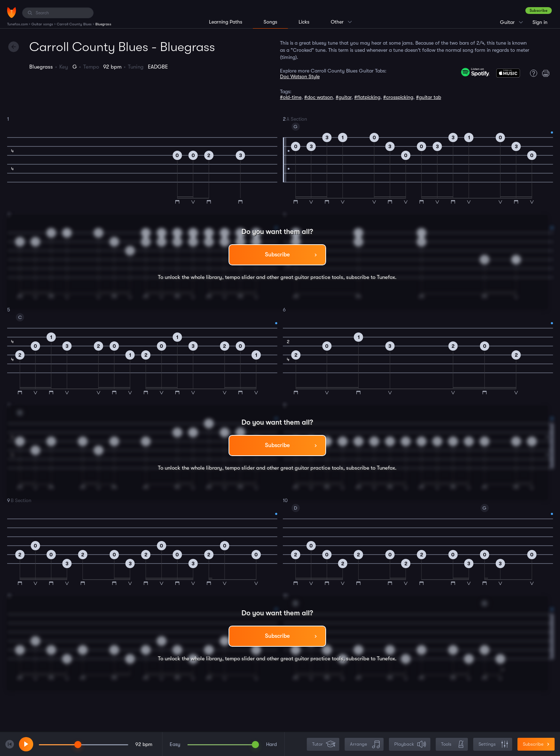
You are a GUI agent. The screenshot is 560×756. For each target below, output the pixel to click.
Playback (410, 744)
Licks (304, 22)
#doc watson (319, 97)
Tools (452, 744)
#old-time (291, 97)
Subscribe (539, 11)
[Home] (12, 12)
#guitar (344, 97)
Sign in (540, 22)
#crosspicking (398, 97)
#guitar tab (429, 97)
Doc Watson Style (300, 76)
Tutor (324, 744)
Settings (493, 744)
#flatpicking (367, 97)
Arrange (365, 744)
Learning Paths (226, 22)
